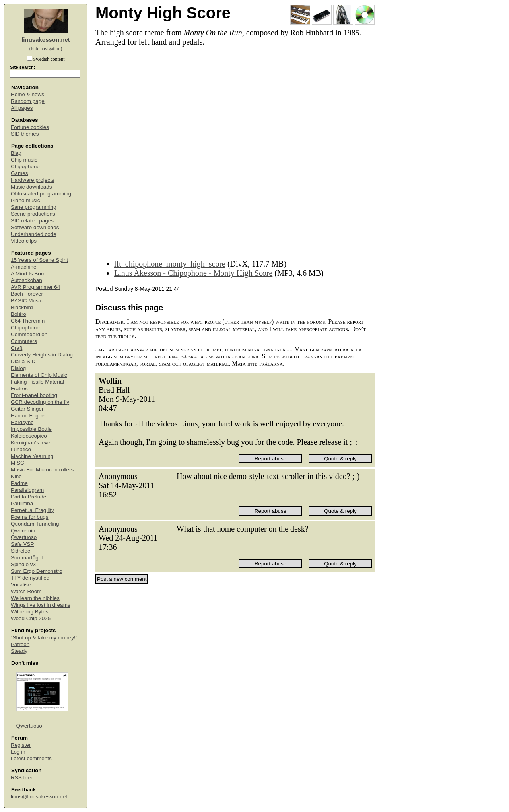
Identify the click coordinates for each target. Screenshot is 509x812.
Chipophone (25, 166)
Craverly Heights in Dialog (42, 355)
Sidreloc (20, 551)
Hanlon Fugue (28, 416)
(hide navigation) (46, 49)
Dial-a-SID (23, 361)
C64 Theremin (28, 321)
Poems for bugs (30, 517)
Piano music (25, 200)
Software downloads (35, 227)
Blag (16, 153)
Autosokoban (26, 280)
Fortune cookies (30, 127)
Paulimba (22, 503)
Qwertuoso (24, 537)
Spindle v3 (23, 564)
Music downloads (31, 187)
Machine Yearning (32, 456)
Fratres (19, 388)
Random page (28, 101)
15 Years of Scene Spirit (39, 260)
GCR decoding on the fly (40, 402)
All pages (22, 108)
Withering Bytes (30, 612)
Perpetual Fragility (32, 510)
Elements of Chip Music (39, 375)
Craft (17, 348)
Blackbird (22, 307)
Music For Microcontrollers (42, 470)
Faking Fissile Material (37, 382)
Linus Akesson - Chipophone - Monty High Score (193, 273)
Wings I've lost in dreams (41, 605)
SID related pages (32, 221)
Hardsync (22, 422)
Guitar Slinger (27, 409)
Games (19, 173)
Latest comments (31, 758)
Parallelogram (27, 490)
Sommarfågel (27, 558)
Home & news (27, 94)
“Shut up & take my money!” (44, 638)
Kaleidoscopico (29, 436)
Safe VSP (22, 544)
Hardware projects (33, 180)
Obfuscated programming (41, 194)
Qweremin (23, 531)
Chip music (24, 160)
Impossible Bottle (31, 429)
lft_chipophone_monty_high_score (170, 264)
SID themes (25, 134)
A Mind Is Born (28, 274)
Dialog (18, 368)
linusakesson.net (46, 40)
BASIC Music (27, 301)
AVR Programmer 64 (35, 287)
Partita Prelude (28, 497)
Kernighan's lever (31, 443)
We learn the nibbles (35, 598)
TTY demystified (30, 578)
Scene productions (33, 214)
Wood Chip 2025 (31, 618)
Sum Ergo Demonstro (37, 571)
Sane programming (34, 207)
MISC (17, 463)
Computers (24, 341)
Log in (18, 752)
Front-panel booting (34, 395)
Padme (19, 483)
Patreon (20, 644)
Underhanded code (34, 234)
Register (21, 745)
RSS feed (22, 778)
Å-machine (24, 267)
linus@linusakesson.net (39, 797)
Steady (19, 651)
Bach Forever (27, 294)
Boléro (18, 314)
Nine (16, 476)
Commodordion (29, 334)
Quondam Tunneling (35, 524)
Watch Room (26, 591)
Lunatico (21, 449)
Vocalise (21, 585)
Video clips (24, 241)
